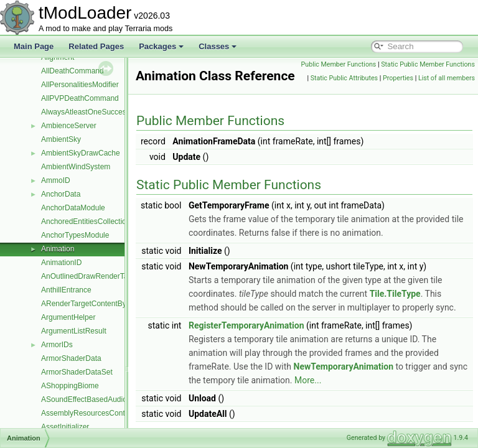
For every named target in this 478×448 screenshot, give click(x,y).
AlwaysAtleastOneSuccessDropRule (101, 112)
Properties (457, 92)
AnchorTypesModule (75, 235)
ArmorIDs (57, 345)
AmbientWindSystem (76, 167)
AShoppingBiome (70, 386)
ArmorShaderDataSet (77, 372)
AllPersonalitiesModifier (80, 85)
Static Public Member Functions (425, 78)
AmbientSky (61, 139)
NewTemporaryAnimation (410, 398)
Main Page (34, 46)
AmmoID (56, 180)
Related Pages (96, 46)
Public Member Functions (434, 64)
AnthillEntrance (66, 290)
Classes (218, 46)
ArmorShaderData (71, 358)
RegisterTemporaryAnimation (278, 357)
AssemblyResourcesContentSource (100, 413)
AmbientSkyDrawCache (81, 153)
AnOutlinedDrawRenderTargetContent (104, 276)
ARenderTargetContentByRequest (97, 304)
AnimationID (61, 263)
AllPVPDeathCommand (80, 98)
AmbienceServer (69, 126)
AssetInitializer (65, 427)
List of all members (447, 105)
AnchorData (61, 194)
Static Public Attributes (402, 92)
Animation (58, 249)
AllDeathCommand (73, 71)
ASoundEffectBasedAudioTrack (93, 399)
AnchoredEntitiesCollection (86, 222)
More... (413, 411)
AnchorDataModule (73, 208)
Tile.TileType (440, 311)
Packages (161, 46)
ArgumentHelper (68, 317)
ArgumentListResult (74, 331)
